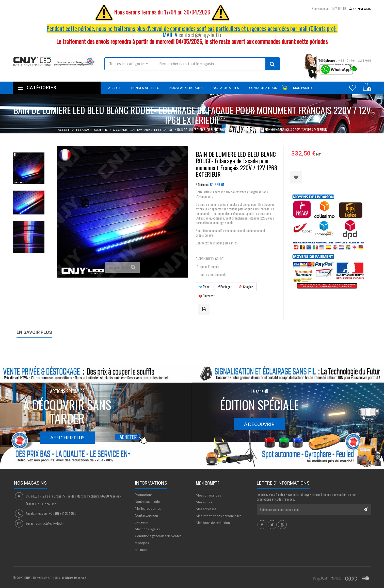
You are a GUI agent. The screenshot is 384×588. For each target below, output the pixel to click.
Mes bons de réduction (213, 523)
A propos (142, 543)
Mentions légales (147, 529)
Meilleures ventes (148, 508)
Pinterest (207, 296)
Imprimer (205, 310)
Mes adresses (206, 509)
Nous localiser (46, 504)
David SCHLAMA (50, 578)
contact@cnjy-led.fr (200, 35)
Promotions (144, 495)
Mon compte (207, 483)
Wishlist (353, 88)
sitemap (141, 550)
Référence (203, 184)
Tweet (205, 287)
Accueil (64, 130)
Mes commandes (208, 495)
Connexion (362, 9)
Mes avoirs (204, 502)
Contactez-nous (147, 515)
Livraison (141, 522)
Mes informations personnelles (219, 516)
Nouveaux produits (149, 502)
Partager (225, 287)
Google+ (246, 287)
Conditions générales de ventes (158, 536)
